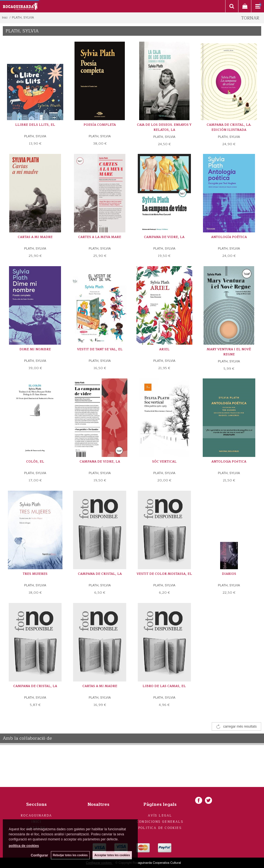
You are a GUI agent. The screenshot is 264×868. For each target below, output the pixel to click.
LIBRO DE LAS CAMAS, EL (164, 686)
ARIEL (164, 349)
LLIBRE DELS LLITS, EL (35, 125)
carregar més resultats (240, 726)
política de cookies (24, 846)
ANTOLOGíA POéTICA (229, 462)
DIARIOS (229, 574)
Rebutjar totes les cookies (70, 855)
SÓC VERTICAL (164, 462)
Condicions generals (160, 822)
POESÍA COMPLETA (100, 125)
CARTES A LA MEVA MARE (100, 237)
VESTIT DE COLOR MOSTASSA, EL (164, 574)
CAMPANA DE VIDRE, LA (164, 237)
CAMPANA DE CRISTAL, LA (100, 574)
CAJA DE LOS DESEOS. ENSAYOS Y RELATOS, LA (164, 127)
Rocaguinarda (36, 816)
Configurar (40, 855)
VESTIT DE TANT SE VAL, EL (100, 349)
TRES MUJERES (35, 574)
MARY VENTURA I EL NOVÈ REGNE (229, 352)
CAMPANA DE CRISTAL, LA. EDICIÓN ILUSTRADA (229, 127)
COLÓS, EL (35, 462)
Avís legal (160, 816)
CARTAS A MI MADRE (35, 237)
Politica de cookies (160, 828)
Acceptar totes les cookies (112, 855)
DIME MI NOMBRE (35, 349)
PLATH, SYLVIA (35, 136)
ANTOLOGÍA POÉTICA (229, 237)
